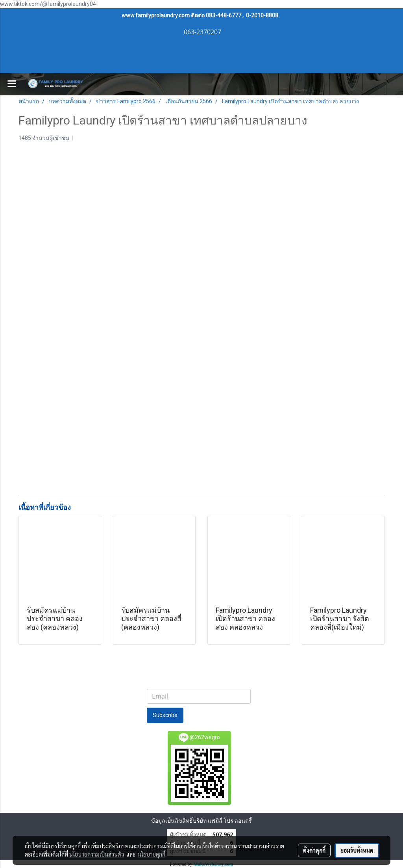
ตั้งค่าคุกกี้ (314, 850)
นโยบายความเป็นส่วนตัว (97, 854)
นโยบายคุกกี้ (152, 854)
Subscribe (165, 715)
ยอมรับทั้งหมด (357, 850)
